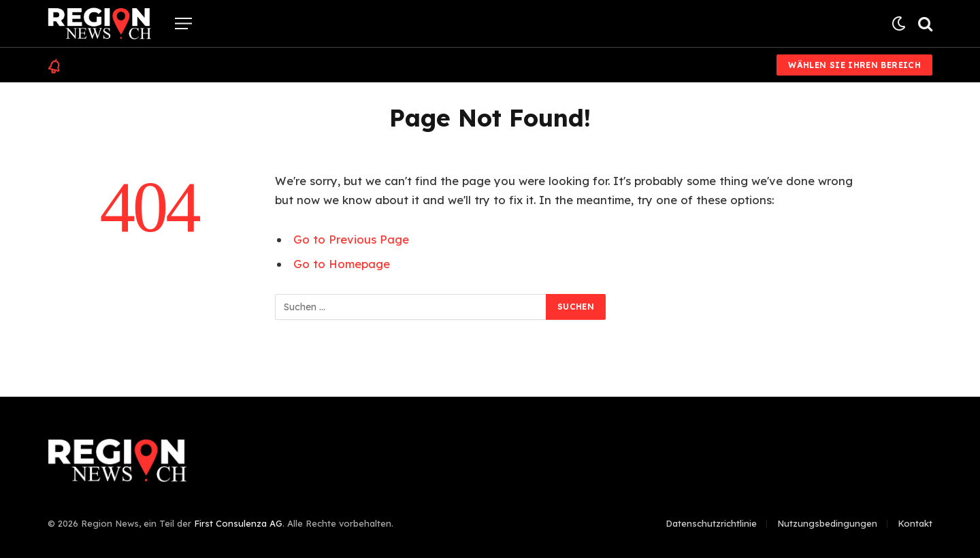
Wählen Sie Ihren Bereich (854, 65)
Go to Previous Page (351, 239)
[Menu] (183, 23)
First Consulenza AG (238, 523)
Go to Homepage (342, 264)
